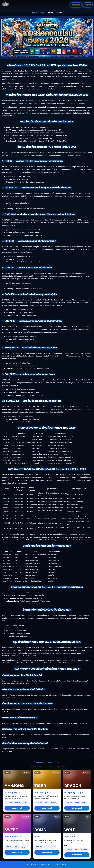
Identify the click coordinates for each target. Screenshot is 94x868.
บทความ (59, 13)
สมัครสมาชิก (76, 5)
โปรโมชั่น (51, 13)
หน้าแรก (35, 13)
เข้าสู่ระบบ (88, 5)
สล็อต (43, 13)
